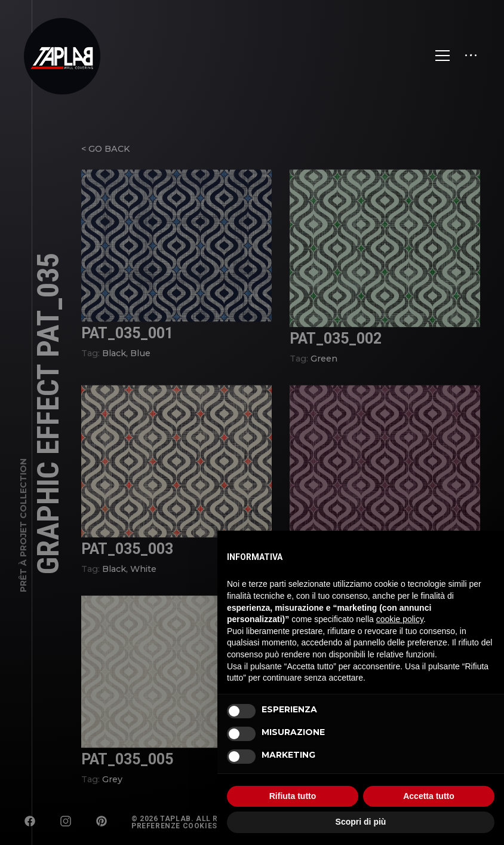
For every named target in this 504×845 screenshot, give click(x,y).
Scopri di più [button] (361, 822)
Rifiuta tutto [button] (293, 796)
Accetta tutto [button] (429, 796)
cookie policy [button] (400, 619)
